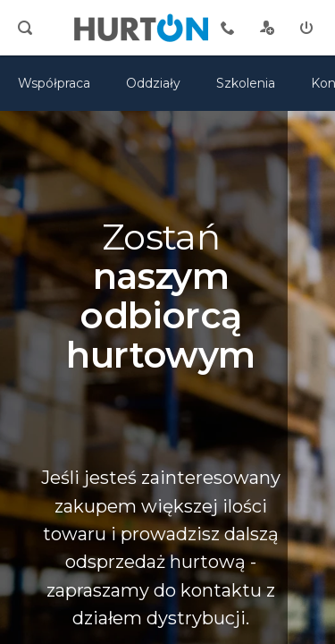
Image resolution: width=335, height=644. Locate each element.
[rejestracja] (267, 28)
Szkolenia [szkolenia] (246, 83)
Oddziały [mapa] (153, 83)
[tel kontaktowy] (228, 28)
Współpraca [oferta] (54, 83)
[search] (25, 28)
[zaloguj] (306, 28)
